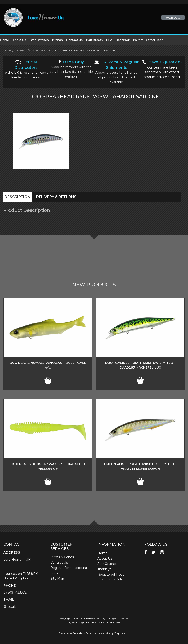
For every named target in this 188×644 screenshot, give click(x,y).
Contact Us (78, 40)
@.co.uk (10, 607)
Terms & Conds (62, 558)
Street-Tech (158, 40)
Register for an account (69, 568)
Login (55, 574)
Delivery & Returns (56, 197)
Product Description (27, 211)
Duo (112, 40)
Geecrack (126, 40)
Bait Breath (98, 40)
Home (8, 40)
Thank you (106, 570)
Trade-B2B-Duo (41, 51)
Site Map (57, 579)
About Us (22, 40)
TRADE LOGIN (173, 18)
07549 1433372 (15, 593)
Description (17, 197)
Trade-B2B (21, 51)
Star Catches (42, 40)
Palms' (141, 40)
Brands (61, 40)
